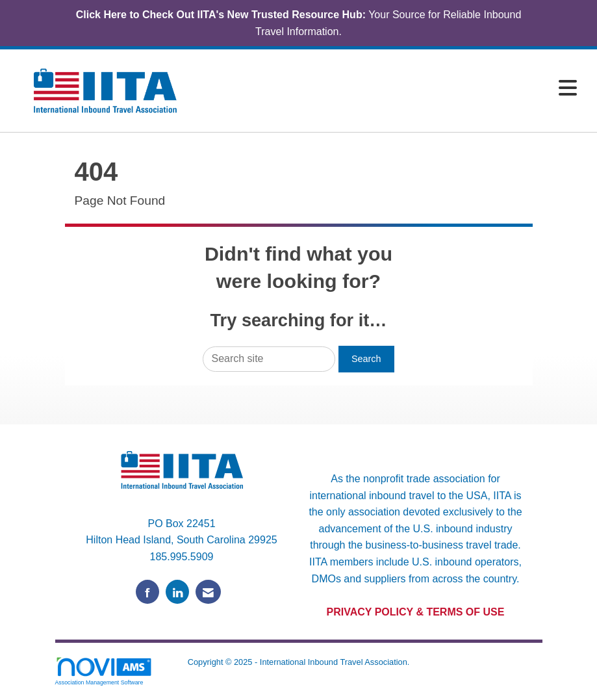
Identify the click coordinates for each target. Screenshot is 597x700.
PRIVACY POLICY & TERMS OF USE (416, 612)
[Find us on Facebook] (147, 592)
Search (366, 359)
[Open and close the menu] (392, 89)
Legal (298, 676)
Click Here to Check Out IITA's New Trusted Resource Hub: (221, 15)
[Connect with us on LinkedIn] (177, 592)
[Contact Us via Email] (208, 592)
